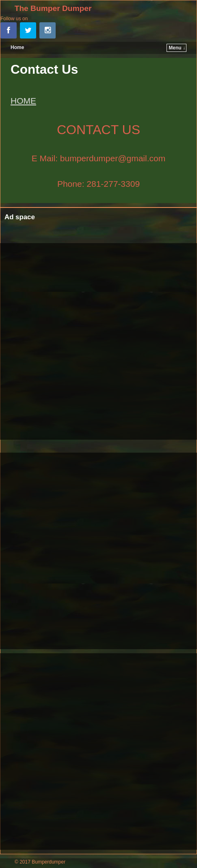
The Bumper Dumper (53, 8)
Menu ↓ (177, 48)
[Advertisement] (98, 341)
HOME (23, 101)
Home (17, 47)
